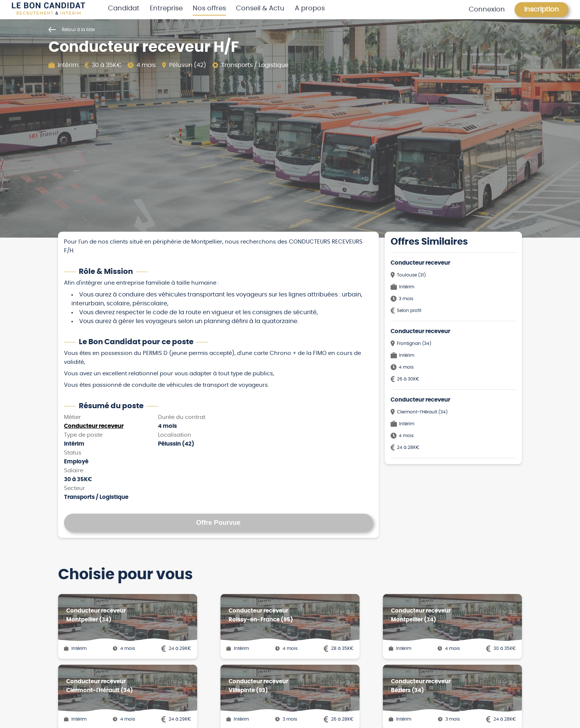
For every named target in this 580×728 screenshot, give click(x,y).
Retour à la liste (72, 30)
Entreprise (166, 9)
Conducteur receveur (94, 426)
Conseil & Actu (260, 9)
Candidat (124, 9)
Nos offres (209, 9)
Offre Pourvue (218, 523)
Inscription (542, 10)
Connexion (487, 10)
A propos (310, 9)
